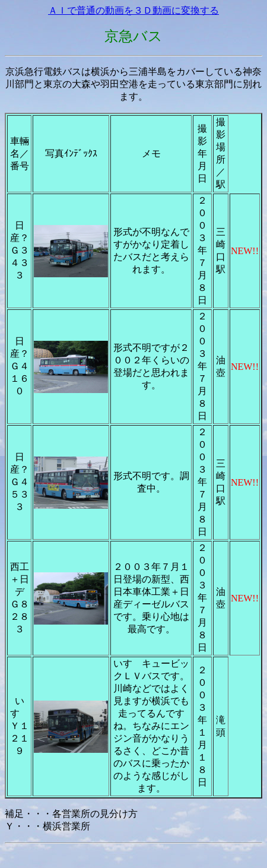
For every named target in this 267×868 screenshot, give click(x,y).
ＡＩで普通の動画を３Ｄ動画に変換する (133, 10)
